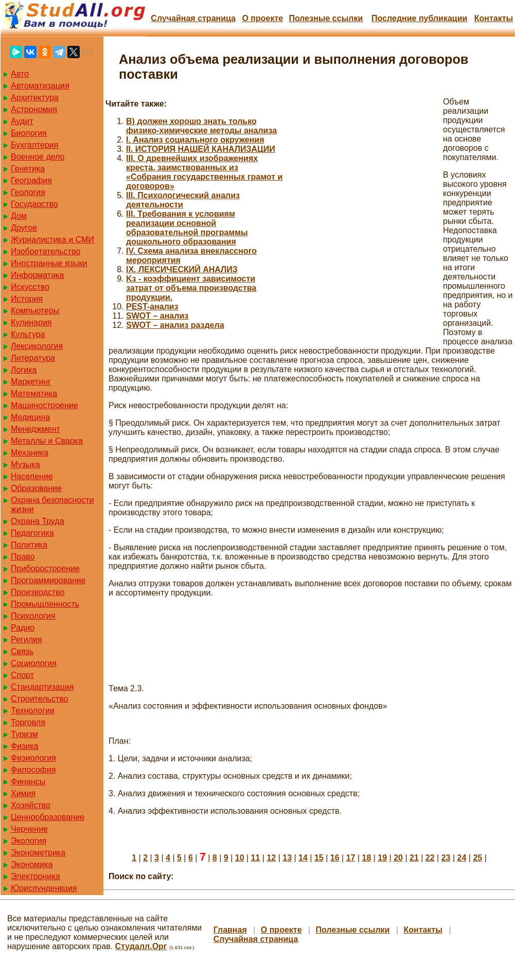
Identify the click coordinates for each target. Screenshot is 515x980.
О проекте (262, 18)
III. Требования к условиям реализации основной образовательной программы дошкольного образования (187, 228)
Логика (24, 370)
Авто (20, 74)
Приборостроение (45, 568)
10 (240, 858)
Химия (23, 793)
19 (382, 858)
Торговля (28, 722)
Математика (34, 393)
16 (335, 858)
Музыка (25, 465)
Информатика (37, 275)
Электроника (35, 876)
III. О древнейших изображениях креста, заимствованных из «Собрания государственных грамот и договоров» (204, 172)
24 (462, 858)
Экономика (32, 864)
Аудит (22, 121)
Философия (33, 770)
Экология (29, 841)
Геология (28, 192)
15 (319, 858)
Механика (30, 453)
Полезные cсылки (326, 18)
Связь (22, 651)
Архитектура (35, 98)
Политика (29, 545)
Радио (23, 628)
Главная (230, 930)
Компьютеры (35, 311)
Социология (34, 663)
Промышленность (45, 604)
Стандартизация (42, 687)
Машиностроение (45, 405)
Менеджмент (35, 429)
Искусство (30, 287)
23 (446, 858)
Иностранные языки (49, 263)
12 (271, 858)
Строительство (39, 699)
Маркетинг (31, 382)
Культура (28, 334)
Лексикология (37, 346)
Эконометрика (38, 853)
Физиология (33, 758)
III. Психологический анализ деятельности (183, 200)
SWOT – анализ (157, 316)
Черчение (29, 829)
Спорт (22, 675)
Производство (38, 592)
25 (477, 858)
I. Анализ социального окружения (195, 140)
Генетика (28, 169)
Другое (24, 228)
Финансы (28, 782)
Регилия (26, 640)
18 (366, 858)
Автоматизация (40, 86)
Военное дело (38, 157)
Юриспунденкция (44, 888)
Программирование (48, 580)
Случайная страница (193, 18)
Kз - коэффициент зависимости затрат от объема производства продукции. (191, 288)
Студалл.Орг (141, 946)
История (27, 299)
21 (414, 858)
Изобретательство (46, 251)
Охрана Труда (38, 521)
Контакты (494, 18)
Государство (34, 204)
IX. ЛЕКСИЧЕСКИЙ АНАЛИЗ (182, 269)
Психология (33, 616)
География (31, 180)
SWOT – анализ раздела (175, 325)
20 (398, 858)
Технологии (33, 711)
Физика (25, 746)
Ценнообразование (48, 817)
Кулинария (31, 322)
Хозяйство (31, 805)
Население (32, 476)
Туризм (24, 734)
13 (287, 858)
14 (303, 858)
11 (256, 858)
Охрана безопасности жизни (52, 505)
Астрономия (34, 109)
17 (351, 858)
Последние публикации (419, 18)
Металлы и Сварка (47, 441)
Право (23, 557)
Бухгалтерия (34, 145)
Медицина (30, 417)
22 (430, 858)
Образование (36, 488)
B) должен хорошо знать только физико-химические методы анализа (201, 126)
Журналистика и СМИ (52, 240)
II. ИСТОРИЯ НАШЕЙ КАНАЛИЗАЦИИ (201, 149)
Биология (29, 133)
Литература (33, 358)
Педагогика (32, 533)
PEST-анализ (152, 307)
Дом (19, 216)
